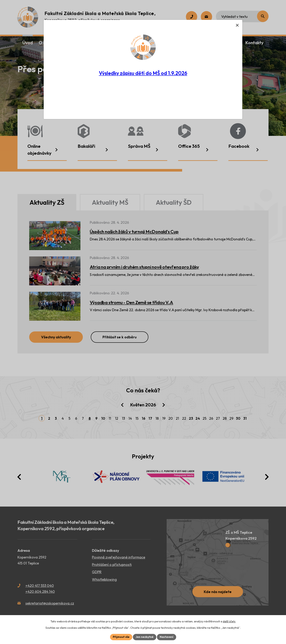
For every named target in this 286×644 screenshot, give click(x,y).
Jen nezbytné (145, 637)
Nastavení (167, 637)
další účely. (229, 621)
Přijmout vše (121, 637)
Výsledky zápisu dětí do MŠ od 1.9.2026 (143, 73)
